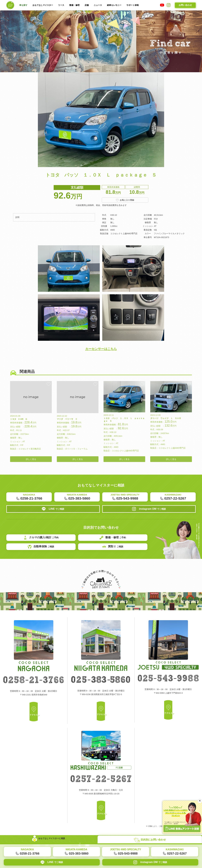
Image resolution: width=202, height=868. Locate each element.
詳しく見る (31, 467)
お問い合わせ (185, 5)
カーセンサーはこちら (101, 353)
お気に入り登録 (127, 200)
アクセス (34, 720)
